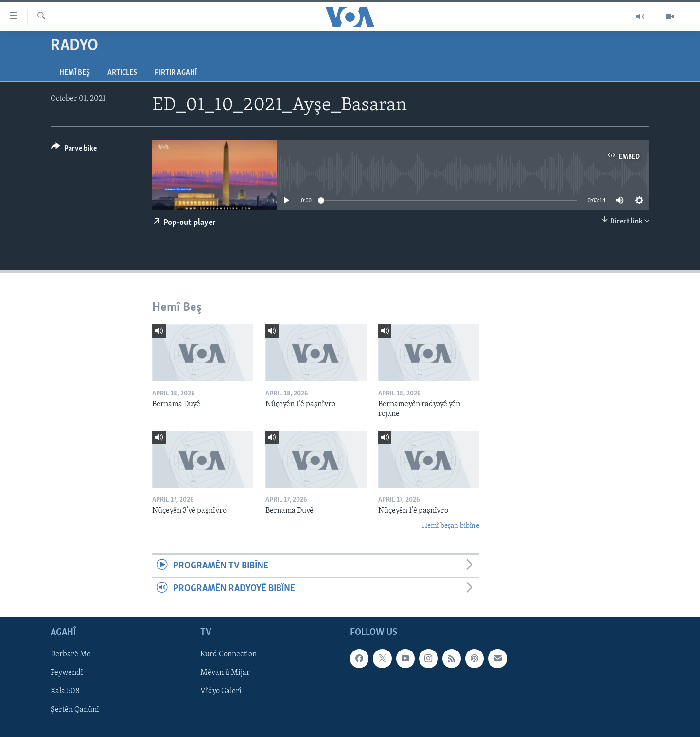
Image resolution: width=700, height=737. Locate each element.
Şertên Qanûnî (75, 710)
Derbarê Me (71, 655)
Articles (122, 73)
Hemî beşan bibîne (451, 526)
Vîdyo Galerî (221, 692)
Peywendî (67, 673)
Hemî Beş (75, 73)
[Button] (74, 150)
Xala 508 (65, 692)
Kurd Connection (228, 655)
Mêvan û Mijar (225, 673)
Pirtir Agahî (176, 73)
